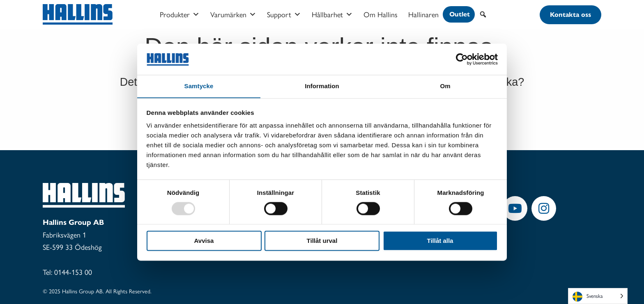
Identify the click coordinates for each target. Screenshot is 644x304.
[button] (483, 14)
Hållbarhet (332, 14)
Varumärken (233, 14)
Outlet (460, 14)
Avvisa (204, 241)
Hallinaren (423, 14)
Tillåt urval (322, 241)
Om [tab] (445, 86)
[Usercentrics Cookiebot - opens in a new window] (462, 59)
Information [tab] (322, 86)
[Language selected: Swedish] (598, 296)
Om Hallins (381, 14)
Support (284, 14)
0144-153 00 (73, 272)
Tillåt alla (440, 241)
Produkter (180, 14)
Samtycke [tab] (199, 86)
